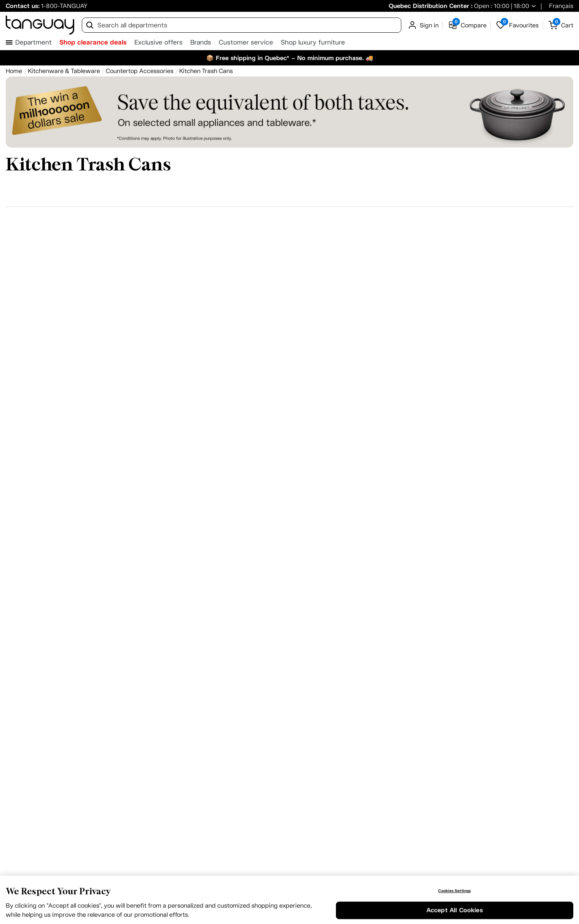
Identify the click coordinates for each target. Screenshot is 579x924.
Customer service (246, 42)
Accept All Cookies (455, 910)
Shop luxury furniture (313, 42)
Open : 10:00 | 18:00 (501, 6)
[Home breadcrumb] (14, 71)
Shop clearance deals (93, 42)
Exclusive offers (158, 42)
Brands (201, 42)
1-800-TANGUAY (64, 6)
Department (33, 42)
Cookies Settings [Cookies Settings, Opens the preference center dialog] (454, 891)
